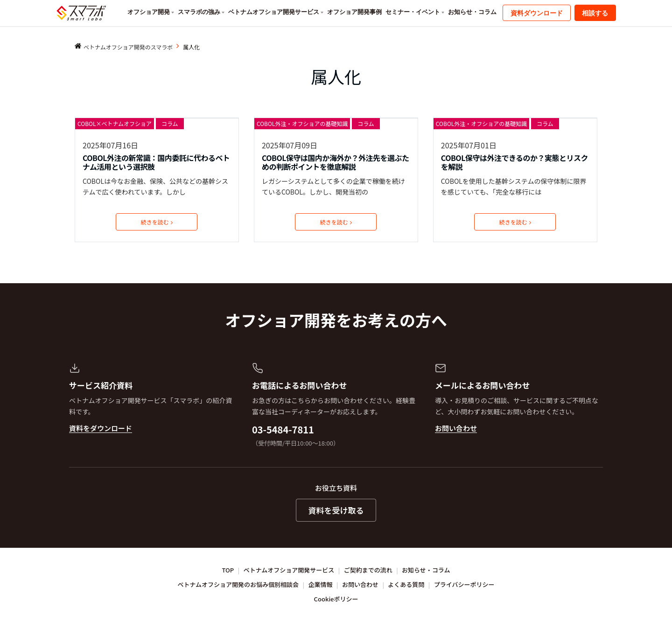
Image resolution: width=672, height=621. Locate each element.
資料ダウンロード (537, 13)
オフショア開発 (149, 12)
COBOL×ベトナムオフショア (115, 123)
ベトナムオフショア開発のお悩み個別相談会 (238, 584)
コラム (170, 123)
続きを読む (157, 222)
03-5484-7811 (283, 429)
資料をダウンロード (101, 428)
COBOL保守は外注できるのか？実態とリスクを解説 (514, 162)
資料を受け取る (336, 510)
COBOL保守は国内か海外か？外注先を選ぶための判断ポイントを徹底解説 (336, 162)
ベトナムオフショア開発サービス (274, 12)
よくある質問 (406, 584)
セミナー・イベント (413, 12)
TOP (228, 570)
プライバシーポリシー (464, 584)
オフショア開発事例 (354, 12)
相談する (595, 13)
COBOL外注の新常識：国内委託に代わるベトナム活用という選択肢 (156, 162)
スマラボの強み (199, 12)
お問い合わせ (456, 428)
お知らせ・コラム (472, 12)
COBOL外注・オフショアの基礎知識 (302, 123)
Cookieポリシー (336, 599)
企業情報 (321, 584)
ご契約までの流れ (368, 570)
